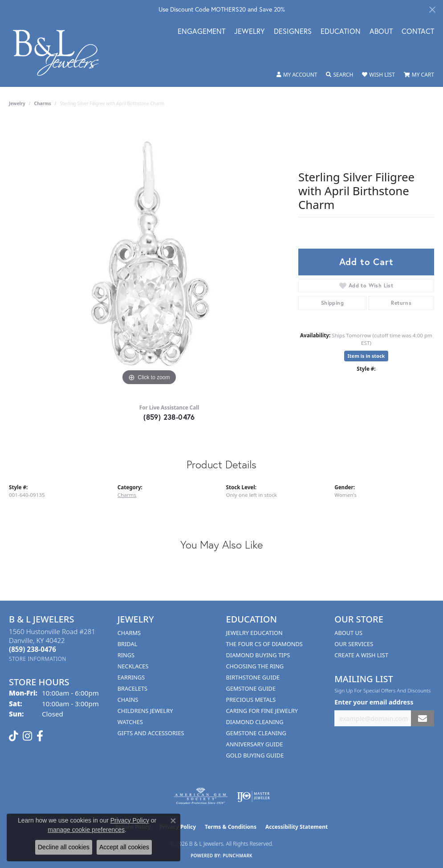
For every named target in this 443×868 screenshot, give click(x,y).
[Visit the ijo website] (254, 796)
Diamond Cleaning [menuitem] (255, 722)
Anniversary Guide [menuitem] (255, 744)
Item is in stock (366, 356)
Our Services (354, 644)
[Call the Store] (33, 649)
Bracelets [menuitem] (132, 688)
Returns (401, 303)
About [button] (381, 32)
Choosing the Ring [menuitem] (255, 666)
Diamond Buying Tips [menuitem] (258, 655)
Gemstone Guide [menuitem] (251, 688)
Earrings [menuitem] (131, 677)
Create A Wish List (361, 655)
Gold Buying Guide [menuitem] (255, 755)
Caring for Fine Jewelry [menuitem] (262, 711)
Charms (43, 103)
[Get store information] (38, 659)
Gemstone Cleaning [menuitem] (256, 733)
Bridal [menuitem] (128, 644)
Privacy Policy (130, 820)
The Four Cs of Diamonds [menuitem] (264, 644)
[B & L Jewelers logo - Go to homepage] (61, 53)
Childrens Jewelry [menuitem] (145, 711)
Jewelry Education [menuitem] (254, 633)
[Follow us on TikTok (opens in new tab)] (14, 736)
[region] (149, 254)
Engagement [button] (201, 32)
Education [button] (341, 32)
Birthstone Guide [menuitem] (253, 677)
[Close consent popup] (173, 821)
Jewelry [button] (250, 32)
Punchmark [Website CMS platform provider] (238, 856)
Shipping (332, 303)
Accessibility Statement (297, 827)
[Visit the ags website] (201, 796)
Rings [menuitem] (126, 655)
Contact (418, 32)
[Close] (432, 10)
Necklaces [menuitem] (133, 666)
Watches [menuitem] (130, 722)
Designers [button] (293, 32)
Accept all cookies (124, 847)
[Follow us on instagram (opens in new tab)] (27, 736)
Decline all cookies (64, 847)
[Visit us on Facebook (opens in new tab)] (40, 736)
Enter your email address (374, 702)
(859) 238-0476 (169, 417)
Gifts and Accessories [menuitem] (151, 733)
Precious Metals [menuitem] (251, 700)
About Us (348, 633)
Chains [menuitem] (128, 700)
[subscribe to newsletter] (423, 719)
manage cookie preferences (86, 830)
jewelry (17, 103)
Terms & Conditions (231, 827)
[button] (297, 75)
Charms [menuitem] (129, 633)
